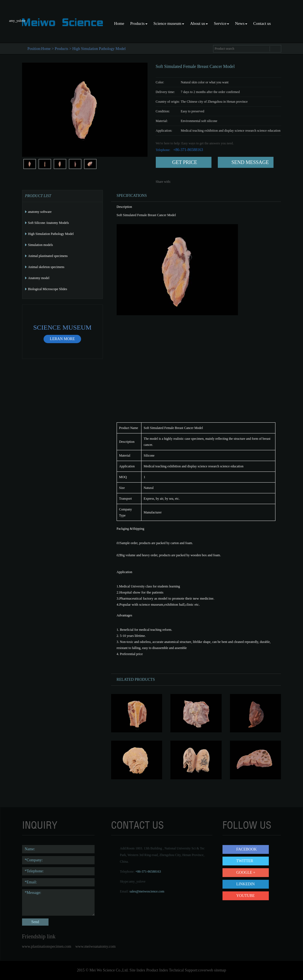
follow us (247, 825)
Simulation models (41, 245)
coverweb (206, 970)
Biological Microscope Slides (48, 289)
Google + (246, 872)
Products (139, 23)
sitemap (220, 970)
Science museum (169, 23)
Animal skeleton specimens (46, 267)
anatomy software (40, 212)
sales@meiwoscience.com (147, 891)
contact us (137, 825)
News (241, 23)
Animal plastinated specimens (48, 256)
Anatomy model (39, 278)
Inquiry (40, 825)
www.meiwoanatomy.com (95, 946)
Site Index (137, 970)
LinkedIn (246, 884)
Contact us (262, 23)
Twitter (245, 861)
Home (119, 23)
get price (185, 162)
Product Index (157, 970)
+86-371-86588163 (148, 872)
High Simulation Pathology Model (99, 49)
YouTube (246, 896)
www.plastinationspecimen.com (47, 946)
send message (250, 162)
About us (199, 23)
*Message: (58, 902)
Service (222, 23)
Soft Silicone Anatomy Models (49, 223)
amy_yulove (137, 881)
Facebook (246, 849)
